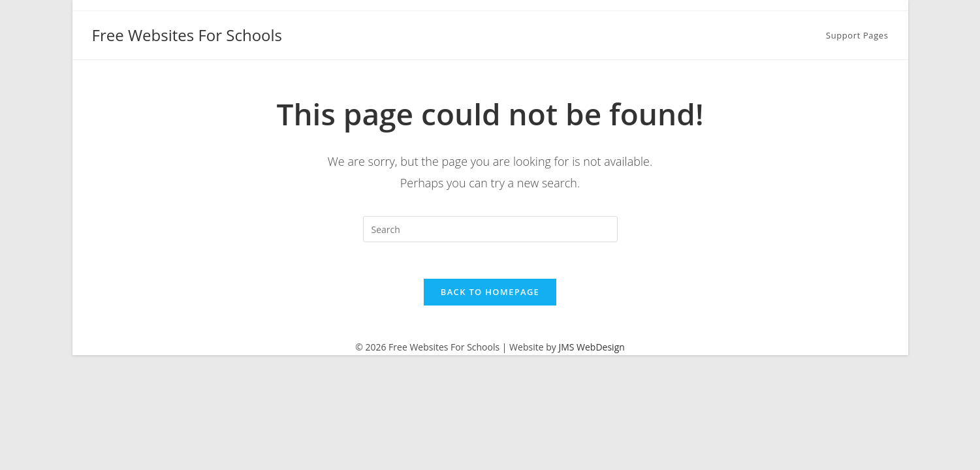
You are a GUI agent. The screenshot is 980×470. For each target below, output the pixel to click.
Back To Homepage (490, 295)
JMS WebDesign (591, 350)
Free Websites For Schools (187, 35)
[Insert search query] (490, 229)
